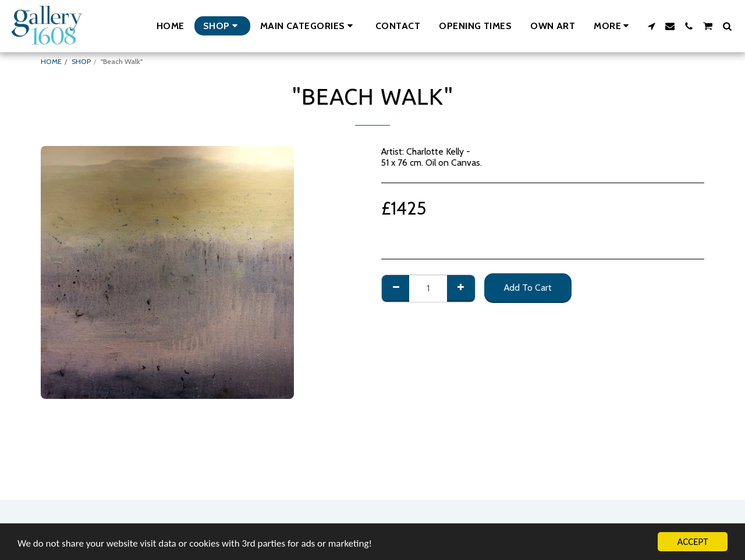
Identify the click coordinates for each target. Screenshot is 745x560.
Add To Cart (528, 288)
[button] (308, 26)
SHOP (81, 61)
